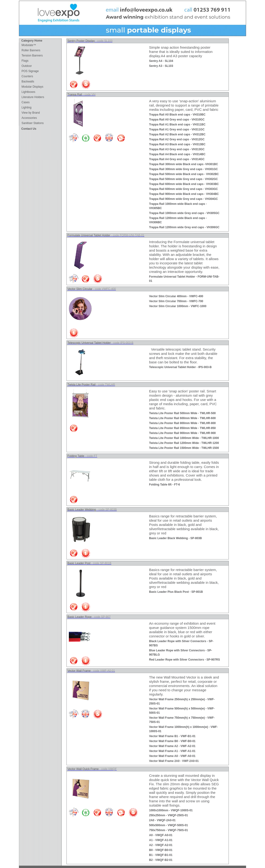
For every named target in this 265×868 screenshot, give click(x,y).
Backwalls (28, 82)
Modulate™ (29, 45)
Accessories (29, 118)
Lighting (26, 107)
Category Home (32, 41)
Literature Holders (33, 97)
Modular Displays (32, 87)
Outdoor (27, 66)
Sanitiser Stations (33, 123)
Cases (26, 102)
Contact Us (29, 129)
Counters (27, 76)
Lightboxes (28, 92)
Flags (25, 61)
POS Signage (30, 71)
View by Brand (31, 113)
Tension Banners (32, 56)
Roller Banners (31, 50)
